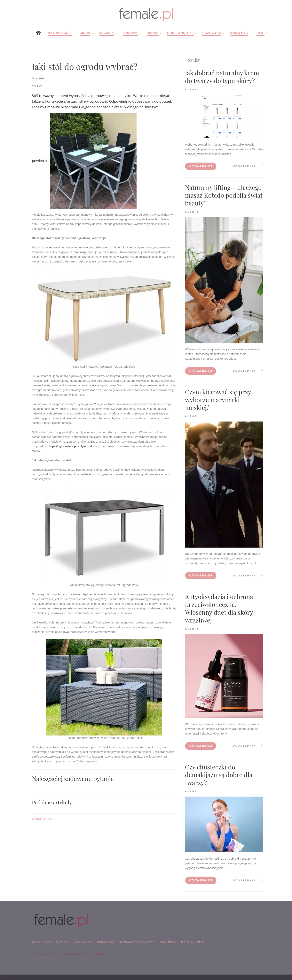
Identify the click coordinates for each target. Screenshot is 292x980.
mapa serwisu (193, 942)
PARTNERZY (83, 942)
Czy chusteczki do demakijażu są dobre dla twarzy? (219, 775)
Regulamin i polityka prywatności (148, 942)
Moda (85, 33)
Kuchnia (106, 33)
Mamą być (239, 33)
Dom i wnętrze (180, 33)
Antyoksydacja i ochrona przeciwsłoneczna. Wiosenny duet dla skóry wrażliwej (219, 608)
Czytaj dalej (201, 166)
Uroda (153, 33)
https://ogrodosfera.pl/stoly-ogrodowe (73, 446)
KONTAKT (63, 942)
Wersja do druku (43, 819)
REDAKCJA (105, 942)
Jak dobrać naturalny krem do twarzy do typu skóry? (222, 77)
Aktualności (60, 33)
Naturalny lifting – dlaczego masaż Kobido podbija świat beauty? (224, 195)
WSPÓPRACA (42, 942)
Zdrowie (130, 33)
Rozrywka (212, 33)
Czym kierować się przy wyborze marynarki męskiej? (218, 400)
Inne (260, 33)
